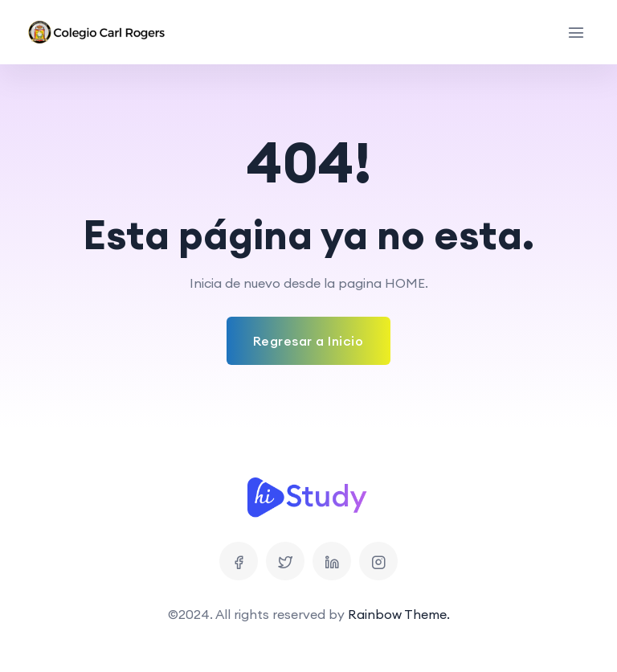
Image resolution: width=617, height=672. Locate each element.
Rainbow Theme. (399, 614)
